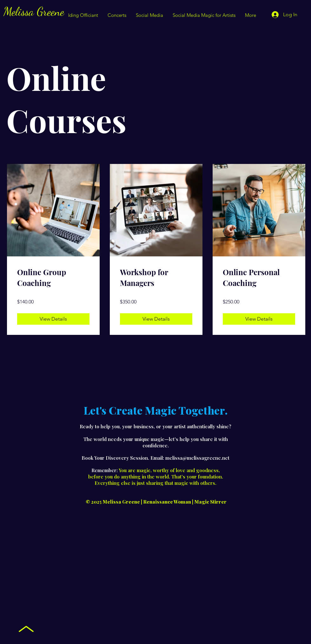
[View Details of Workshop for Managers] (156, 319)
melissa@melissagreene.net (197, 458)
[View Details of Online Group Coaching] (53, 319)
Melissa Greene (34, 12)
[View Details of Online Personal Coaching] (259, 319)
